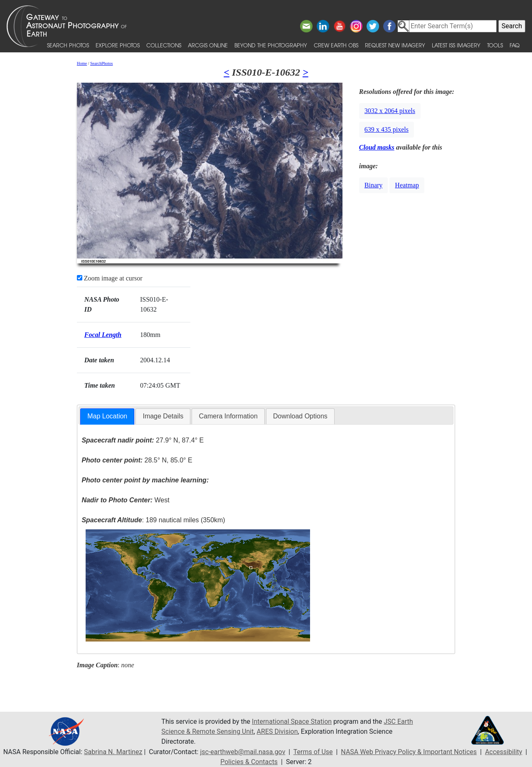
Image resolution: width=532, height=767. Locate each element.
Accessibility (504, 752)
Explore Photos (118, 45)
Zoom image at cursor (110, 278)
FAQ (515, 45)
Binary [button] (374, 185)
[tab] (107, 417)
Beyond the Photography (271, 45)
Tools (495, 45)
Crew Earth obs (336, 45)
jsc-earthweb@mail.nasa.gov (243, 752)
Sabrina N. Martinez (113, 752)
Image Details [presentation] (163, 416)
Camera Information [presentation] (228, 416)
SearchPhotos (101, 63)
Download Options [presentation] (300, 416)
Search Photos (68, 45)
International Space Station (292, 722)
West (125, 500)
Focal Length (103, 335)
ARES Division (277, 731)
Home (82, 63)
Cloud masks (377, 147)
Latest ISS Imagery (456, 45)
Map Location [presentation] (107, 416)
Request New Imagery (395, 45)
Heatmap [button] (407, 185)
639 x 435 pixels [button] (387, 129)
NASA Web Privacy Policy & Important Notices (409, 752)
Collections (164, 45)
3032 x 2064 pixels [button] (390, 111)
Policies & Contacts (249, 762)
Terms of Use (313, 752)
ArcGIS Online (208, 45)
